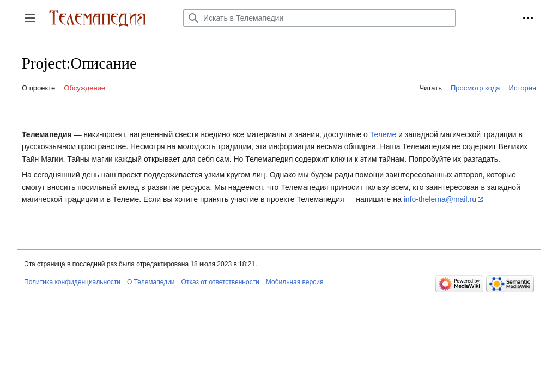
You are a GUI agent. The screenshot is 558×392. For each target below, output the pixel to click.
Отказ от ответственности (220, 282)
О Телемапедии (151, 282)
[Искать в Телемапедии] (319, 18)
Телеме (383, 134)
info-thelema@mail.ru (440, 199)
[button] (30, 18)
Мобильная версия (295, 282)
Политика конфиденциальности (72, 282)
